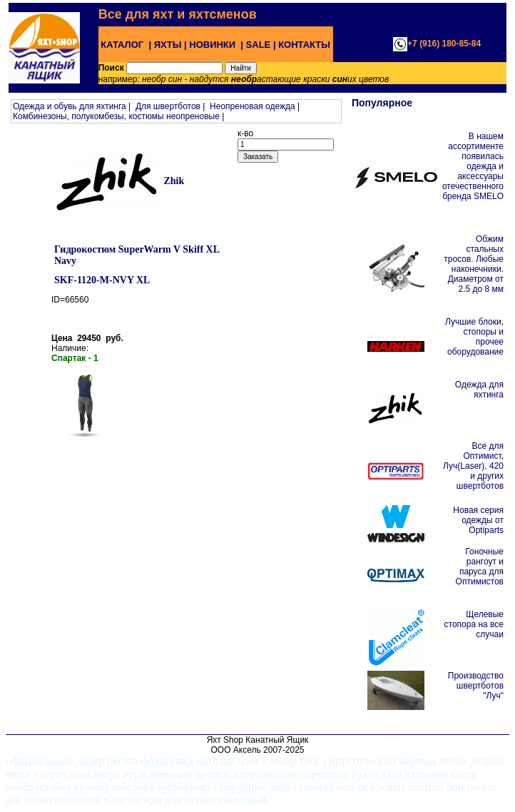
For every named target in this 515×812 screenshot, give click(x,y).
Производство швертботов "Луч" (476, 686)
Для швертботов (168, 106)
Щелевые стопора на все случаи (474, 624)
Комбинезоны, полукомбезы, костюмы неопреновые (116, 116)
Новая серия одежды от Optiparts (478, 520)
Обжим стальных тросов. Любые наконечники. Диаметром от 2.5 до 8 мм (474, 264)
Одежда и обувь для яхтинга (70, 106)
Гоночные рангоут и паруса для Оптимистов (480, 567)
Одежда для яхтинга (479, 390)
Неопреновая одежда (253, 106)
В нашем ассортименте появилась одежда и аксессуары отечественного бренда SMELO (473, 166)
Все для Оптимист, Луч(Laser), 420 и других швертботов (473, 466)
